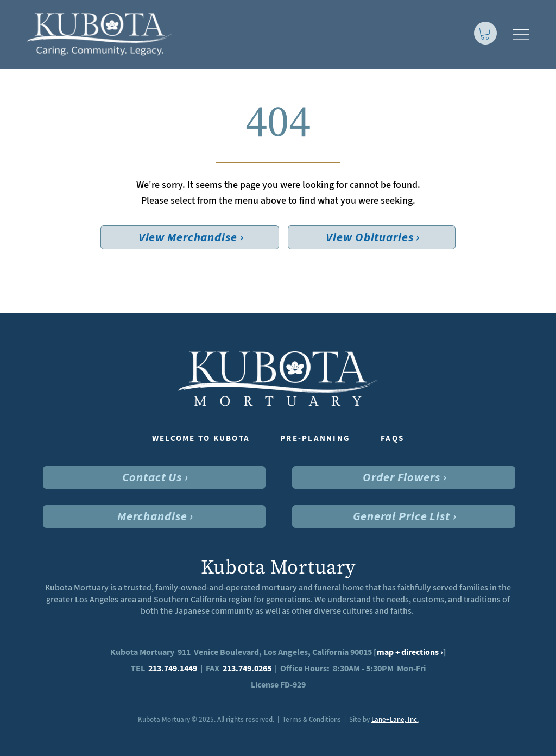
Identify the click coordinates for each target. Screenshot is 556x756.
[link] (485, 34)
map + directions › (410, 652)
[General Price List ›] (404, 516)
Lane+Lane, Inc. (395, 719)
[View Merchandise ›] (190, 237)
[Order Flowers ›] (404, 477)
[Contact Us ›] (154, 477)
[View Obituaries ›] (372, 237)
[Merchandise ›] (154, 516)
